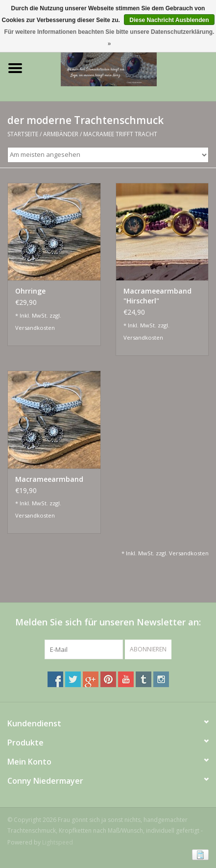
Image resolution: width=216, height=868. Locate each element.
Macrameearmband (49, 479)
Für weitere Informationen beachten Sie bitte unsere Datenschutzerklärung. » (109, 38)
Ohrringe (30, 291)
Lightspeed (58, 842)
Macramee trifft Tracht (120, 134)
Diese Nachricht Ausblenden (169, 20)
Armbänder (61, 134)
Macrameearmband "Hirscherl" (157, 296)
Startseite (23, 134)
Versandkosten (35, 328)
